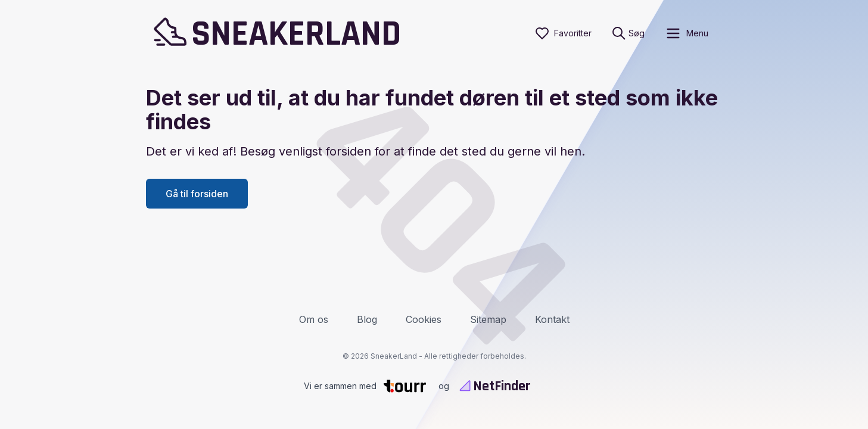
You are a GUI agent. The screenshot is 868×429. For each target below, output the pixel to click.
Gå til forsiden (197, 194)
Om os (314, 319)
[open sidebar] (687, 33)
